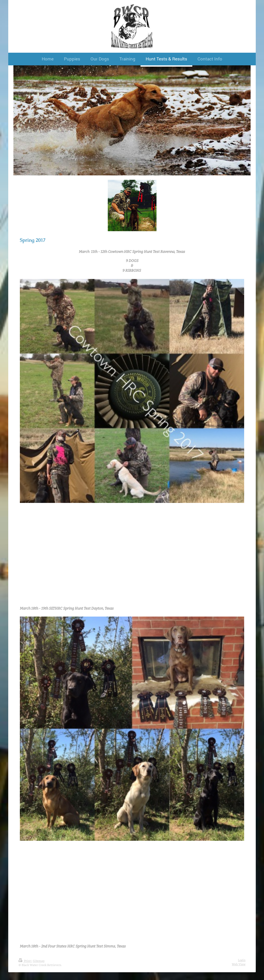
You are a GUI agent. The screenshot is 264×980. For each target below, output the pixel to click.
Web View (239, 964)
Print (25, 961)
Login (242, 960)
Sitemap (39, 961)
